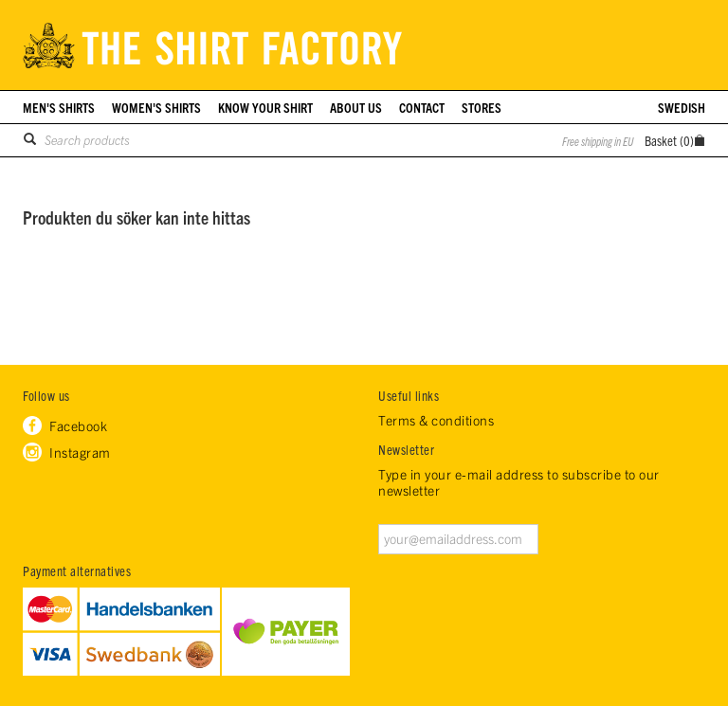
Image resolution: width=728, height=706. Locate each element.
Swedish (682, 107)
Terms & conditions (436, 420)
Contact (422, 107)
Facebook (78, 425)
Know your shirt (265, 107)
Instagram (80, 452)
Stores (482, 107)
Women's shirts (156, 107)
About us (356, 107)
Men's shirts (59, 107)
